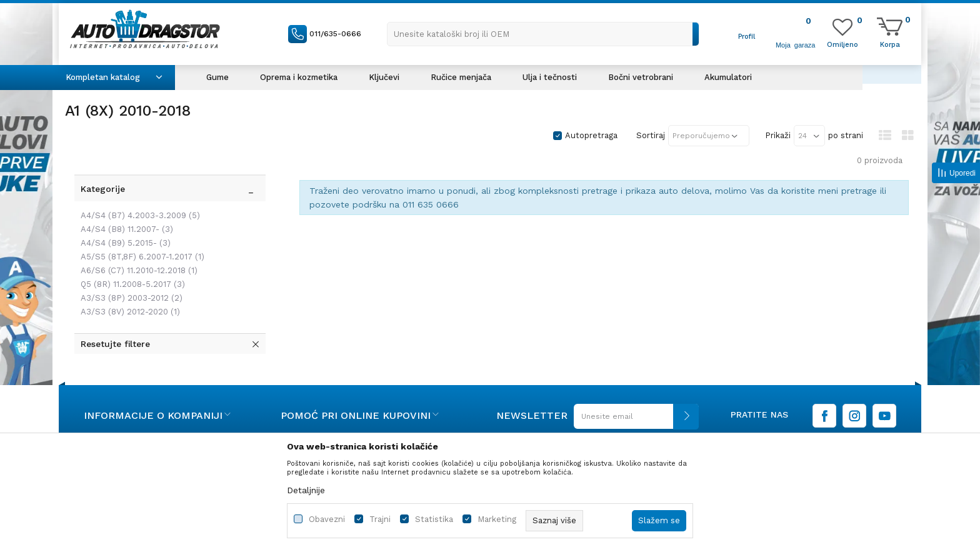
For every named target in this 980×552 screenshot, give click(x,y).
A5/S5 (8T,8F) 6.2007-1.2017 (139, 230)
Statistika (434, 519)
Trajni (380, 519)
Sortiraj (651, 135)
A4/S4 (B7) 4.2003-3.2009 (137, 188)
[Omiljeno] (842, 44)
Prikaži (778, 135)
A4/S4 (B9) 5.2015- (122, 216)
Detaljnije (306, 490)
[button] (543, 34)
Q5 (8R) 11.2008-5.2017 (130, 257)
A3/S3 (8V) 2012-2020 (127, 285)
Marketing (497, 519)
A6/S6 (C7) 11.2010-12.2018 (136, 243)
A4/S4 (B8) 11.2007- (124, 202)
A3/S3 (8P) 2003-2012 (128, 271)
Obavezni (327, 519)
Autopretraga (591, 135)
